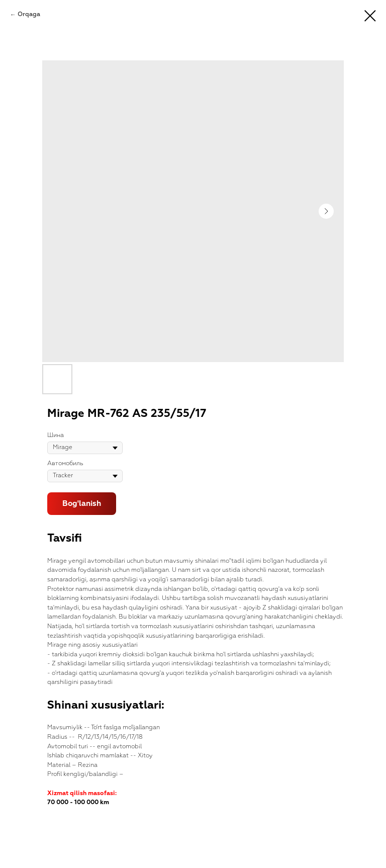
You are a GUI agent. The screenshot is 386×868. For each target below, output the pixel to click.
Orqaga (29, 15)
